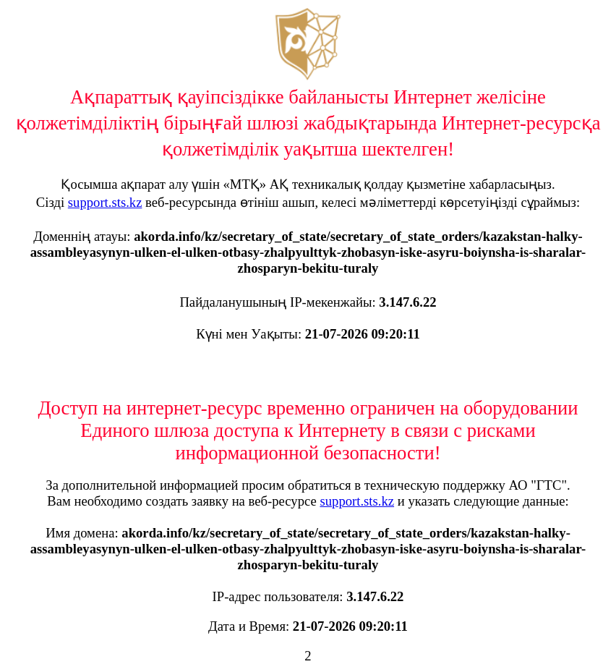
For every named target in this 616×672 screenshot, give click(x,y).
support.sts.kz (105, 202)
